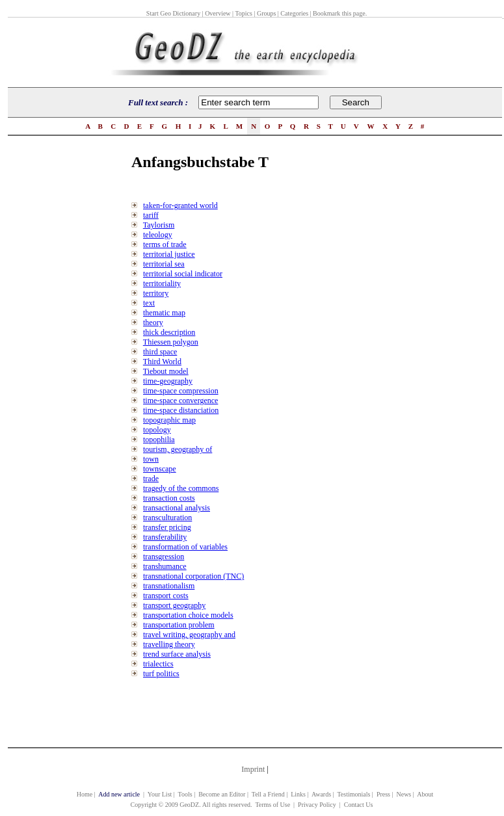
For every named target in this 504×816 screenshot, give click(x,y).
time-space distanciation (181, 410)
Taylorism (159, 225)
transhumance (165, 566)
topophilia (159, 440)
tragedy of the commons (181, 488)
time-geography (168, 381)
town (151, 459)
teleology (158, 235)
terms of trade (165, 244)
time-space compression (181, 391)
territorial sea (164, 264)
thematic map (164, 313)
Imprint (253, 769)
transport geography (174, 605)
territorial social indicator (183, 274)
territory (156, 293)
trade (151, 479)
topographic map (169, 420)
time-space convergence (180, 401)
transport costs (166, 596)
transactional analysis (177, 508)
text (149, 303)
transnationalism (169, 586)
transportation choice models (188, 615)
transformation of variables (185, 547)
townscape (160, 469)
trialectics (158, 664)
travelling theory (169, 644)
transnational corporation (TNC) (193, 576)
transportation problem (179, 625)
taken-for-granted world (180, 205)
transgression (164, 557)
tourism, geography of (178, 449)
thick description (169, 332)
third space (160, 352)
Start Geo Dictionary (173, 13)
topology (157, 430)
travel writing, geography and (189, 635)
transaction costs (169, 498)
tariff (151, 215)
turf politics (161, 674)
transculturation (167, 518)
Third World (162, 362)
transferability (165, 537)
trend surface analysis (177, 654)
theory (153, 322)
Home (85, 794)
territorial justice (169, 254)
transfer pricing (167, 527)
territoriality (162, 283)
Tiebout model (166, 371)
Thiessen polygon (171, 342)
